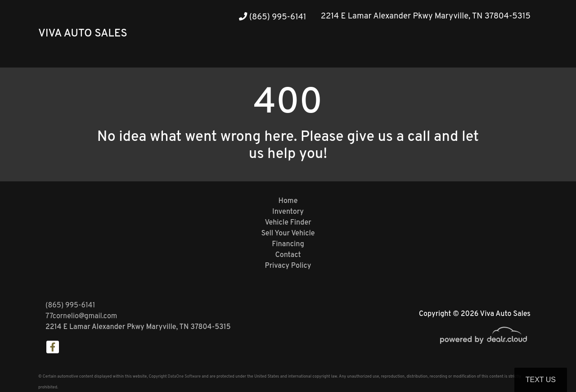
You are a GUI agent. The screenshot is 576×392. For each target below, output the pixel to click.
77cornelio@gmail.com (81, 316)
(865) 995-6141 (273, 17)
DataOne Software (184, 376)
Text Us (541, 380)
